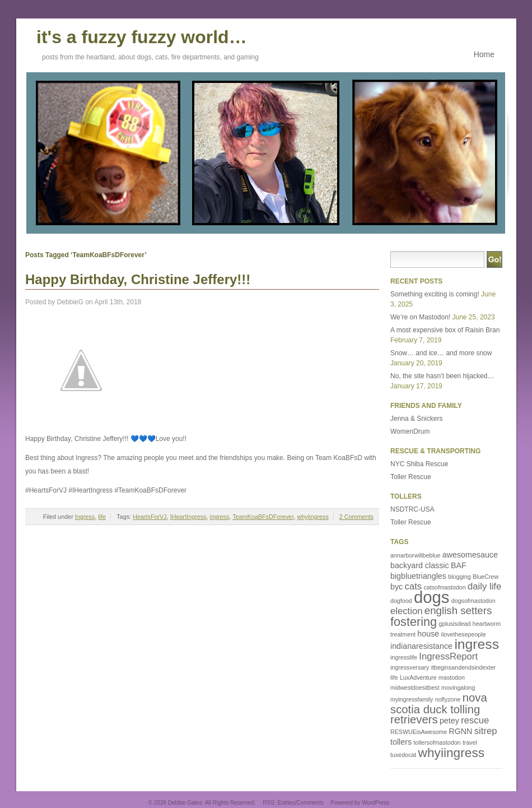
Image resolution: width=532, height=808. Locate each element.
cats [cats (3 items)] (414, 586)
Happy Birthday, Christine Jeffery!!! (138, 279)
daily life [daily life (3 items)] (484, 586)
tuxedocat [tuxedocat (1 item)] (403, 755)
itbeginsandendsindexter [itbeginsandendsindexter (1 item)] (464, 667)
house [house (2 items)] (428, 634)
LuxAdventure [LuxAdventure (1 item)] (418, 677)
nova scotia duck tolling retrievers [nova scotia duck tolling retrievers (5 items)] (439, 709)
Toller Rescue (411, 477)
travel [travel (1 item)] (470, 742)
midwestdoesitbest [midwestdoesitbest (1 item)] (415, 688)
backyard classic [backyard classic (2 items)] (420, 565)
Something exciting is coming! (435, 294)
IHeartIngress (188, 517)
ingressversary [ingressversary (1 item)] (410, 667)
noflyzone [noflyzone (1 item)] (448, 699)
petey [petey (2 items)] (449, 721)
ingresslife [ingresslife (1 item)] (404, 657)
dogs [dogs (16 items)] (432, 597)
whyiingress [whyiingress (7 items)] (452, 753)
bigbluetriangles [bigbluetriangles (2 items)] (418, 576)
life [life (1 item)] (394, 677)
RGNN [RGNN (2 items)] (460, 731)
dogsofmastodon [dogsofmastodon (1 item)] (473, 601)
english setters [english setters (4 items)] (458, 610)
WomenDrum (410, 431)
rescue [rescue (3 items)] (475, 720)
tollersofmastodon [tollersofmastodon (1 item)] (437, 742)
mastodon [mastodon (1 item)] (452, 677)
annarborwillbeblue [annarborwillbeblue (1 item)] (415, 555)
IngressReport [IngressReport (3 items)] (448, 656)
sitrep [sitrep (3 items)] (486, 731)
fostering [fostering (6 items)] (414, 622)
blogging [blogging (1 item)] (459, 577)
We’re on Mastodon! (420, 317)
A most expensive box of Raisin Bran (445, 330)
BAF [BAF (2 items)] (459, 565)
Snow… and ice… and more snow (441, 353)
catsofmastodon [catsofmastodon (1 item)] (444, 587)
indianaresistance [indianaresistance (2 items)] (421, 646)
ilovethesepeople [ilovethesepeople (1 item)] (464, 634)
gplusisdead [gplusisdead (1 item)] (455, 624)
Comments (310, 803)
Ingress (85, 517)
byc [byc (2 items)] (396, 587)
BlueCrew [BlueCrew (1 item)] (486, 577)
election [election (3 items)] (406, 611)
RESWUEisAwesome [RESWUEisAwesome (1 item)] (419, 732)
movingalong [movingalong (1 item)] (458, 688)
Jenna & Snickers (416, 419)
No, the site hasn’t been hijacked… (442, 376)
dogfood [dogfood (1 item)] (401, 601)
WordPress (375, 803)
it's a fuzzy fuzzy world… (142, 35)
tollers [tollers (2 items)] (401, 742)
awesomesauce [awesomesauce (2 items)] (470, 555)
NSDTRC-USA (412, 509)
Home (484, 54)
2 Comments (356, 517)
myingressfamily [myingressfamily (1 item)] (412, 699)
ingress (220, 517)
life (102, 517)
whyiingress (312, 517)
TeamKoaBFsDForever (263, 517)
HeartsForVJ (150, 517)
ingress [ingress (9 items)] (477, 644)
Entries (286, 803)
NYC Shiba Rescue (419, 464)
